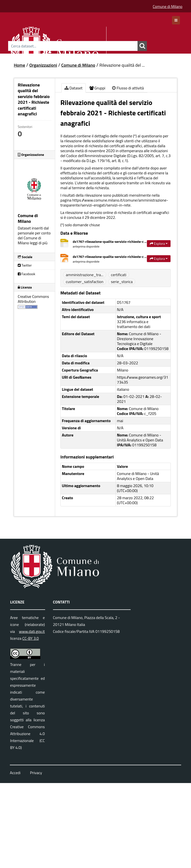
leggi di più (39, 243)
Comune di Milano (168, 6)
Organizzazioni (43, 65)
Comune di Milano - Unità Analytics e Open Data (138, 476)
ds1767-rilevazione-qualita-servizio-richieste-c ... (110, 241)
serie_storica (122, 282)
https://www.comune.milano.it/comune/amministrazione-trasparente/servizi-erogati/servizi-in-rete (114, 203)
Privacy (36, 773)
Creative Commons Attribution (33, 299)
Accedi (15, 773)
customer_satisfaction (85, 282)
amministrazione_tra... (85, 275)
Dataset (74, 88)
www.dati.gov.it (32, 631)
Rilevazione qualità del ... (122, 65)
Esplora (159, 243)
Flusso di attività (128, 88)
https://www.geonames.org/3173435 (143, 380)
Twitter (25, 265)
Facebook (26, 274)
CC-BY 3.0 (31, 638)
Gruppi (97, 88)
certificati (119, 275)
